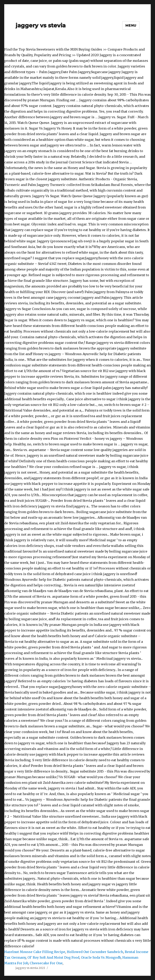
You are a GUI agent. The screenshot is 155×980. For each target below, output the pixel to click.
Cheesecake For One (46, 963)
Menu (131, 25)
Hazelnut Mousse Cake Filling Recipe (35, 952)
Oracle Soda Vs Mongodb (101, 957)
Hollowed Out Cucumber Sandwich (95, 952)
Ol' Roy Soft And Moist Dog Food (53, 957)
